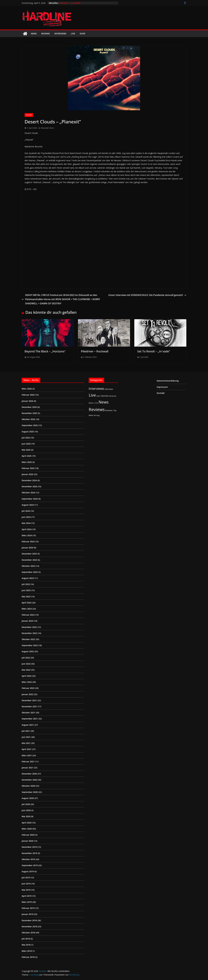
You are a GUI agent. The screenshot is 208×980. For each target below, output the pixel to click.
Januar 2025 (27, 474)
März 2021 (27, 755)
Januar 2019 (27, 914)
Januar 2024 (27, 548)
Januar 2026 (27, 401)
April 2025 (27, 456)
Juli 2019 (26, 878)
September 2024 (30, 499)
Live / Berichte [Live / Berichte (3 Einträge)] (103, 396)
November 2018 (29, 926)
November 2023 (29, 560)
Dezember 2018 (29, 920)
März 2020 (27, 829)
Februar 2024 (28, 541)
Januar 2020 (27, 841)
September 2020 (30, 792)
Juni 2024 (26, 517)
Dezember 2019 (29, 847)
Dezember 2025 (29, 407)
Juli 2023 (26, 584)
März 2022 (27, 682)
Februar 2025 (28, 468)
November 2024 (29, 486)
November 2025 (29, 413)
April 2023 (27, 603)
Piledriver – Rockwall (95, 351)
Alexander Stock (47, 128)
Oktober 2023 (28, 566)
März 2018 (27, 951)
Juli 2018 (26, 939)
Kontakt (161, 393)
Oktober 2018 (28, 933)
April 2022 (27, 676)
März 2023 (27, 609)
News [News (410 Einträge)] (103, 402)
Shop (83, 34)
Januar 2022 (27, 694)
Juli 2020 (26, 804)
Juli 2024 (26, 511)
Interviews (60, 34)
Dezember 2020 (29, 774)
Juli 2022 (26, 658)
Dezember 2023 (29, 554)
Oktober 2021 (28, 713)
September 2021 (30, 719)
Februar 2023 (28, 615)
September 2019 (30, 865)
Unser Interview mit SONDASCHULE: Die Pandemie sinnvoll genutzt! (147, 295)
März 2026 (27, 389)
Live (73, 34)
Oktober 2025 (28, 419)
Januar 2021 (27, 768)
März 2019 (27, 902)
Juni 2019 (26, 884)
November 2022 (29, 633)
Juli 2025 (26, 438)
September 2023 (30, 572)
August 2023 (28, 578)
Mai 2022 (26, 670)
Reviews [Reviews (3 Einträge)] (109, 410)
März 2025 (27, 462)
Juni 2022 (26, 664)
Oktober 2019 (28, 859)
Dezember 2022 (29, 627)
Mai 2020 (26, 816)
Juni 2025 (26, 444)
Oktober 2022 (28, 639)
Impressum (162, 387)
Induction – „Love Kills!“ (70, 3)
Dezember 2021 (29, 700)
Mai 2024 (26, 523)
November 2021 (29, 706)
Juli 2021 (26, 731)
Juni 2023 (26, 590)
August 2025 (28, 432)
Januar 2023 (27, 621)
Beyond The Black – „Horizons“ (45, 351)
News (34, 34)
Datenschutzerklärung (168, 381)
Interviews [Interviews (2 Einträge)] (109, 389)
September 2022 (30, 645)
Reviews (46, 34)
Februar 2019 (28, 908)
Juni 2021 (26, 737)
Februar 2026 (28, 395)
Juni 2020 (26, 810)
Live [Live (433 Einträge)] (92, 395)
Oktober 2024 (28, 493)
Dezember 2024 (29, 480)
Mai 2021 (26, 743)
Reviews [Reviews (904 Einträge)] (97, 409)
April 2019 (27, 896)
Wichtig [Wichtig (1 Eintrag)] (97, 415)
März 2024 (27, 535)
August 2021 (28, 725)
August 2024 (28, 505)
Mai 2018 (26, 945)
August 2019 (28, 871)
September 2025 (30, 425)
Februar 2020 (28, 835)
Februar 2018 (28, 957)
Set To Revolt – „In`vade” (154, 351)
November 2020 (29, 780)
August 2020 (28, 798)
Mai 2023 (26, 597)
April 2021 (27, 749)
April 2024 (27, 529)
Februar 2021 (28, 762)
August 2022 (28, 651)
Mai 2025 (26, 450)
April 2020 (27, 823)
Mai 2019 (26, 890)
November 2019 (29, 853)
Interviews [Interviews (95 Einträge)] (96, 389)
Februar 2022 (28, 688)
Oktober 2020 (28, 786)
